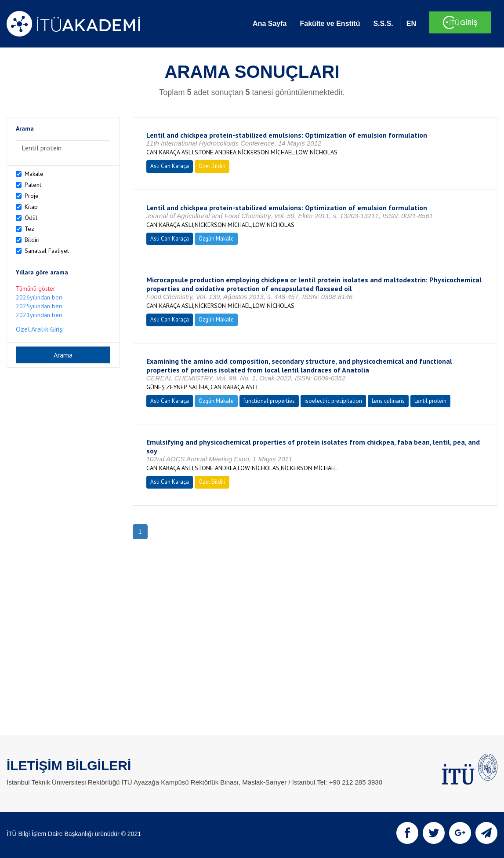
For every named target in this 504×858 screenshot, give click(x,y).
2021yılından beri (39, 315)
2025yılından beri (39, 306)
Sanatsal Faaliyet (47, 251)
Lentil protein (430, 401)
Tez (29, 229)
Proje (32, 196)
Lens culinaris (388, 401)
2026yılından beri (39, 297)
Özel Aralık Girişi (40, 329)
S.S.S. (383, 24)
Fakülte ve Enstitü (330, 24)
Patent (33, 185)
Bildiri (32, 240)
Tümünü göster (36, 288)
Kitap (31, 207)
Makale (34, 174)
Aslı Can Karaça (170, 166)
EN (411, 24)
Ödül (31, 218)
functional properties (269, 401)
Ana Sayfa (270, 24)
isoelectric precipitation (333, 401)
